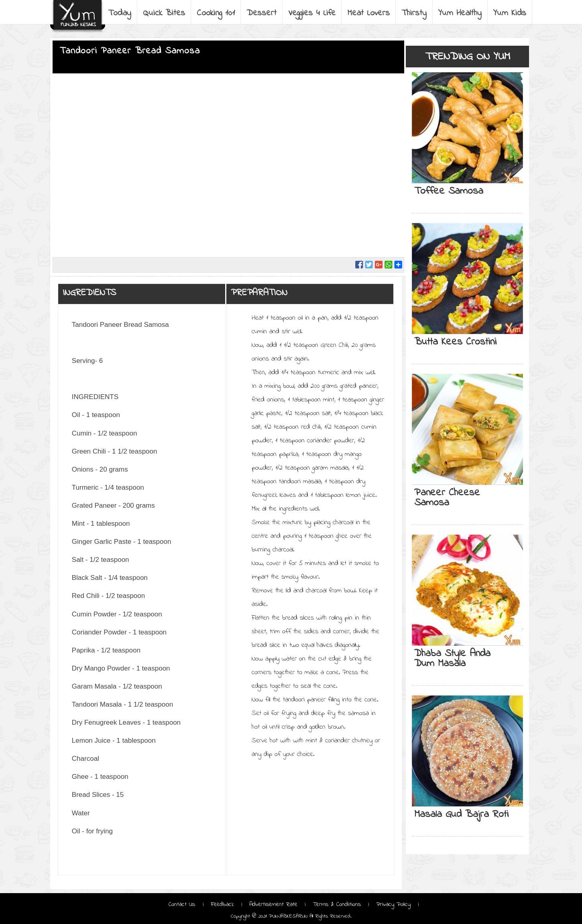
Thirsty (414, 13)
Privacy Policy (393, 904)
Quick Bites (164, 13)
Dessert (261, 13)
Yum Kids (510, 13)
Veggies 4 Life (312, 13)
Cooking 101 (216, 13)
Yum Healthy (460, 13)
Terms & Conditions (337, 904)
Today (120, 13)
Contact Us (183, 904)
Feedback (222, 904)
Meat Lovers (368, 13)
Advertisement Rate (273, 904)
